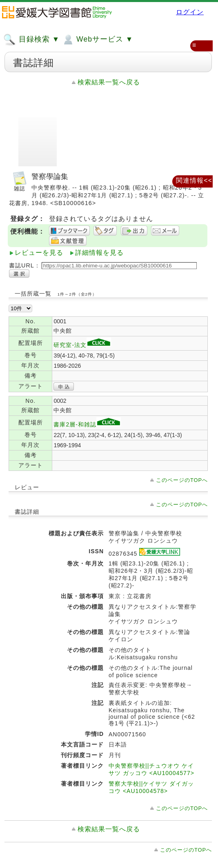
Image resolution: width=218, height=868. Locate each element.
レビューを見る (39, 253)
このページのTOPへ (182, 480)
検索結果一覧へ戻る (109, 82)
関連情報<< (194, 180)
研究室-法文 (82, 345)
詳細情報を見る (99, 253)
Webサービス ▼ (97, 40)
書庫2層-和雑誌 (87, 424)
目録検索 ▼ (31, 40)
